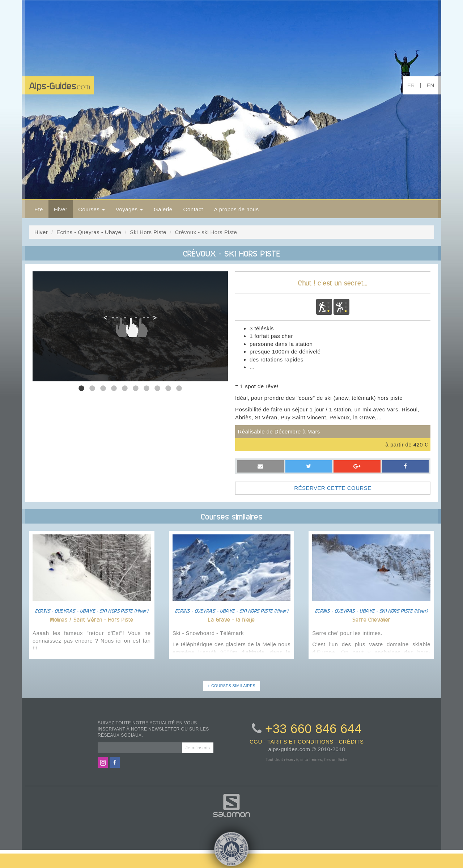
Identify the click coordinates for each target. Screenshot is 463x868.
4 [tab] (114, 389)
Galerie (163, 209)
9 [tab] (168, 389)
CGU (256, 742)
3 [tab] (103, 389)
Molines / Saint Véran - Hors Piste (92, 619)
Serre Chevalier (371, 619)
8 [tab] (157, 389)
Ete (39, 209)
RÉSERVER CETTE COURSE (333, 488)
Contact (193, 209)
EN (430, 85)
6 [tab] (136, 389)
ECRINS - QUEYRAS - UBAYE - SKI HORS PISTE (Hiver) (92, 611)
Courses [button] (92, 209)
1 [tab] (81, 389)
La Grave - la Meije (231, 619)
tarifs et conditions (300, 742)
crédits (351, 742)
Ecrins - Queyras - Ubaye (89, 232)
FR (411, 85)
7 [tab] (146, 389)
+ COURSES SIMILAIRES (231, 686)
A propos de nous (236, 209)
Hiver (61, 209)
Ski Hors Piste (148, 232)
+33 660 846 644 (313, 729)
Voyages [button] (129, 209)
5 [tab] (125, 389)
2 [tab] (92, 389)
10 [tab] (179, 389)
